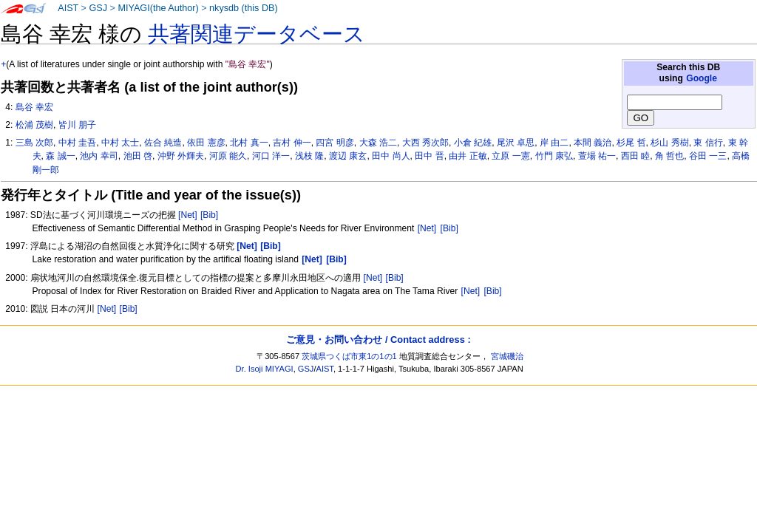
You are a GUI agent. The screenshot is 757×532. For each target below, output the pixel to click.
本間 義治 (593, 143)
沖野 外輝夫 (181, 156)
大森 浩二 (378, 143)
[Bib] (209, 215)
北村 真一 (249, 143)
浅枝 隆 (309, 156)
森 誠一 (60, 156)
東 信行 (708, 143)
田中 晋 (429, 156)
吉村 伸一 (292, 143)
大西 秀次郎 (425, 143)
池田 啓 (138, 156)
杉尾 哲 (631, 143)
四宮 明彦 (335, 143)
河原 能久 (228, 156)
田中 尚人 (391, 156)
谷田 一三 (708, 156)
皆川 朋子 (77, 125)
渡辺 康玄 (348, 156)
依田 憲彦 (206, 143)
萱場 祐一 (597, 156)
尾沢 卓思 (516, 143)
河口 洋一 (271, 156)
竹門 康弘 (554, 156)
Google (702, 78)
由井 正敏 (468, 156)
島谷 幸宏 (34, 107)
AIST (68, 8)
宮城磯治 (507, 356)
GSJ (98, 8)
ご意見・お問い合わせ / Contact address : (378, 340)
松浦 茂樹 (34, 125)
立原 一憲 (510, 156)
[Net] (188, 215)
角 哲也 (669, 156)
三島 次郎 (34, 143)
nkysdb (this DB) (244, 8)
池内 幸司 (99, 156)
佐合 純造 (163, 143)
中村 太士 (120, 143)
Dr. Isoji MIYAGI (265, 369)
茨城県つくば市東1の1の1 (349, 356)
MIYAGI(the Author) (158, 8)
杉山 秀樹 (669, 143)
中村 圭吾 (77, 143)
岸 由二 (554, 143)
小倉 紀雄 (473, 143)
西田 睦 (635, 156)
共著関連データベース (257, 34)
